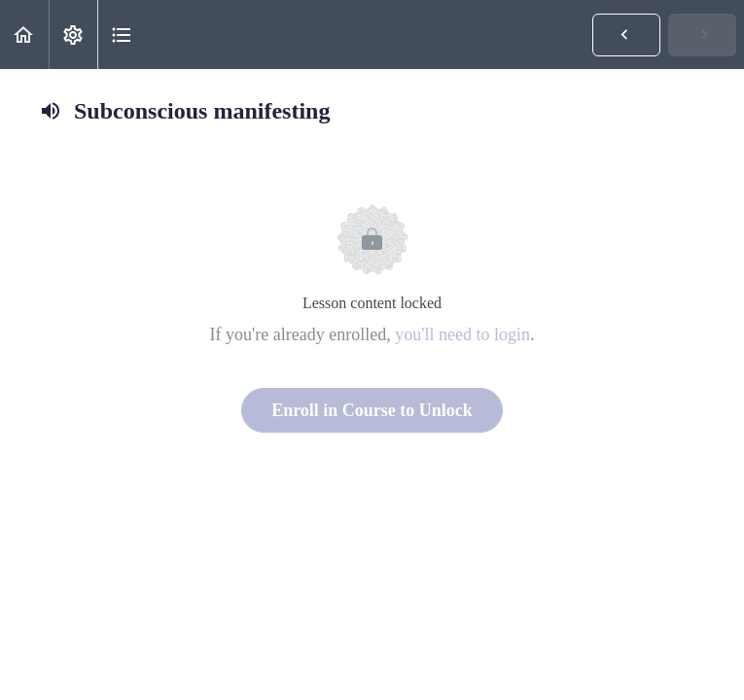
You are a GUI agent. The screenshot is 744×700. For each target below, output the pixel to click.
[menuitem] (73, 35)
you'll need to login (462, 334)
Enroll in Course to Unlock (372, 410)
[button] (24, 35)
